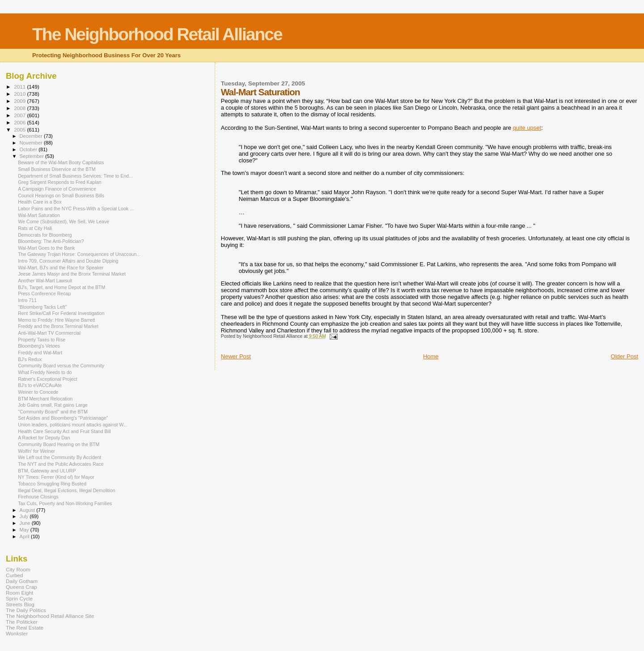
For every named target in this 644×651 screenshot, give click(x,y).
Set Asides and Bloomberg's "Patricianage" (63, 418)
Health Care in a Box (40, 202)
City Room (18, 569)
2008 (20, 108)
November (32, 143)
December (32, 136)
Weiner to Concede (38, 392)
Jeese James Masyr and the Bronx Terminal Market (72, 274)
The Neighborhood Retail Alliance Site (50, 616)
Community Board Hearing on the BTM (59, 444)
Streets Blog (20, 604)
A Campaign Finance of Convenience (57, 189)
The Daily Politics (26, 610)
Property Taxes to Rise (42, 340)
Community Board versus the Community (61, 366)
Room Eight (19, 593)
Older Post (625, 356)
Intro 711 (27, 300)
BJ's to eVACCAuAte (40, 385)
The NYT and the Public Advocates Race (61, 464)
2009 (20, 101)
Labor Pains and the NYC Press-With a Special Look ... (76, 208)
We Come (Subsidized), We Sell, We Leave (64, 221)
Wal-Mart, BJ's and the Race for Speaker (61, 268)
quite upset (527, 128)
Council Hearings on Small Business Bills (61, 196)
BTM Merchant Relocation (45, 399)
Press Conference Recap (44, 294)
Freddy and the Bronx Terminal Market (58, 326)
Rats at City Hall (35, 228)
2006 (20, 122)
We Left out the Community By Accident (59, 457)
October (29, 149)
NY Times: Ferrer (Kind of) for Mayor (56, 477)
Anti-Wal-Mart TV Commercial (49, 333)
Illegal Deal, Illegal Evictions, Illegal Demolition (67, 490)
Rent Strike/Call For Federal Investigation (61, 313)
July (25, 516)
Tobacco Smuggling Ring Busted (52, 484)
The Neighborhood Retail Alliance (157, 34)
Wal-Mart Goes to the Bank (46, 248)
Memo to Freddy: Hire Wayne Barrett (56, 320)
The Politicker (22, 622)
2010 (20, 94)
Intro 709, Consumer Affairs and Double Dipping (68, 261)
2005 (20, 130)
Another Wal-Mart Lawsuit (45, 281)
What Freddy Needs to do (45, 372)
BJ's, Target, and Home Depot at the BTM (61, 287)
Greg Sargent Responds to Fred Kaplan (59, 182)
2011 (20, 87)
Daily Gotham (22, 581)
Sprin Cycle (19, 598)
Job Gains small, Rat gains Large (53, 405)
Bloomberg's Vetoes (39, 346)
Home (431, 356)
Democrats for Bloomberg (45, 235)
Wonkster (17, 633)
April (25, 536)
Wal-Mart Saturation (39, 215)
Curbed (14, 575)
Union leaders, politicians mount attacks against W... (73, 425)
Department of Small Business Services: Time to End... (75, 176)
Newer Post (236, 356)
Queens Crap (21, 587)
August (28, 510)
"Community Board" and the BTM (53, 412)
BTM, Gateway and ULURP (47, 471)
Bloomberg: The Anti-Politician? (51, 241)
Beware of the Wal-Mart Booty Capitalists (61, 162)
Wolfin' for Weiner (36, 451)
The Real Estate (25, 628)
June (26, 523)
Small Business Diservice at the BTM (57, 169)
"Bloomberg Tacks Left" (42, 307)
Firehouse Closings (38, 497)
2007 (20, 115)
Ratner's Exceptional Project (48, 379)
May (25, 530)
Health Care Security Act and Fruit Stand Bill (64, 431)
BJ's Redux (30, 359)
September (33, 156)
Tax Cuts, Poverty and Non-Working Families (65, 503)
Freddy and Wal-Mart (40, 353)
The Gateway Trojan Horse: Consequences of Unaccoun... (79, 254)
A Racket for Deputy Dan (44, 438)
